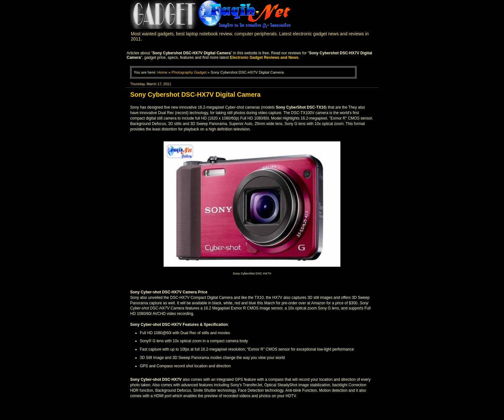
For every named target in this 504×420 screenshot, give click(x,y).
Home (162, 72)
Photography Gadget (189, 72)
